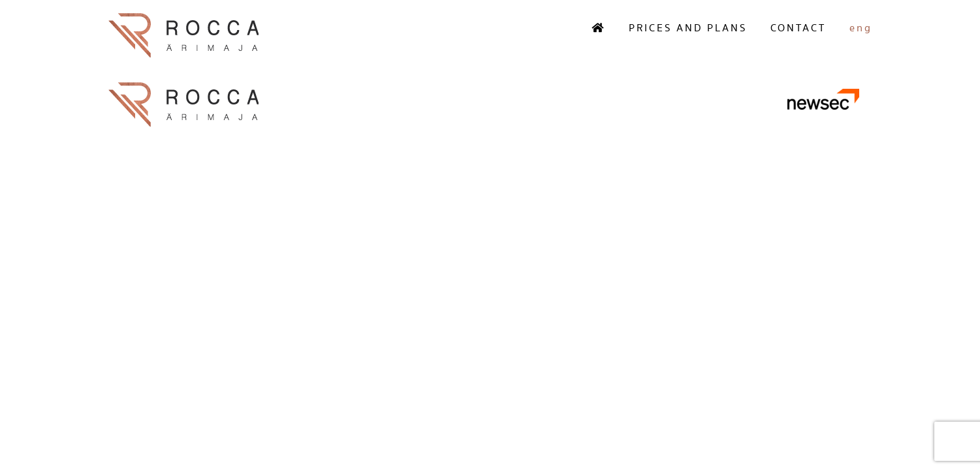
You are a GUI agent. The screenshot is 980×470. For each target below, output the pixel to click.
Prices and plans (688, 28)
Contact (798, 28)
